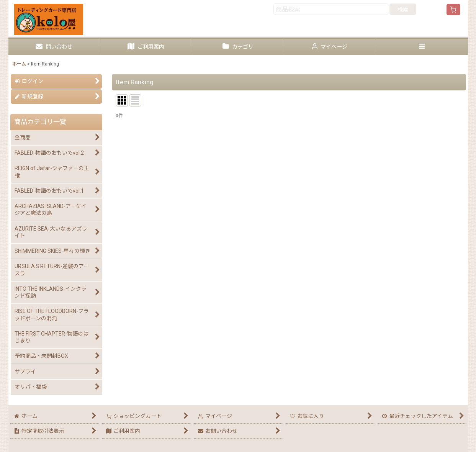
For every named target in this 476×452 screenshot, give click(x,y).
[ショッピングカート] (453, 10)
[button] (422, 47)
